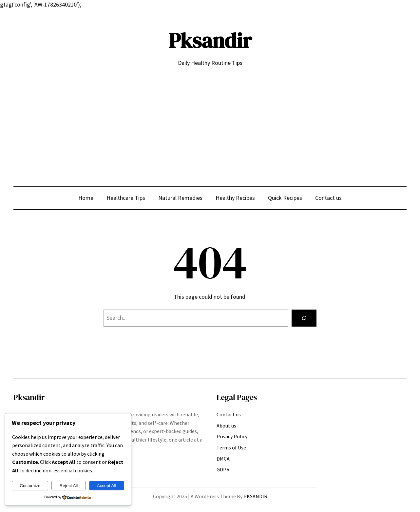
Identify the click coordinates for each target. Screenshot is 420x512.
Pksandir (210, 40)
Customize (30, 486)
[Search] (304, 318)
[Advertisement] (210, 122)
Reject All (69, 486)
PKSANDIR (255, 496)
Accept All (107, 486)
